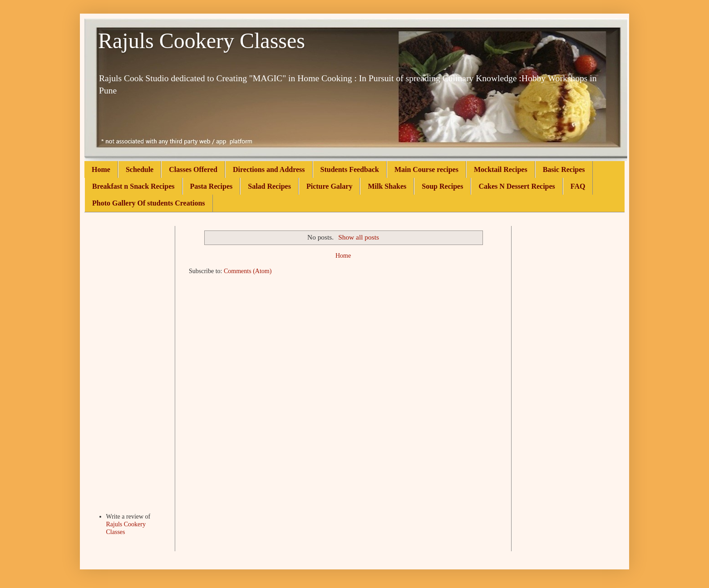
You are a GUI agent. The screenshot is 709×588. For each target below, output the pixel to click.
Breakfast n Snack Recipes (133, 186)
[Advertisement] (130, 362)
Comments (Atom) (248, 271)
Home (101, 169)
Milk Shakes (387, 186)
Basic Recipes (564, 169)
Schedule (140, 169)
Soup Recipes (442, 186)
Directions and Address (269, 169)
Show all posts (359, 237)
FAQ (578, 186)
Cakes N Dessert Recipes (517, 186)
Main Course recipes (426, 169)
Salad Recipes (269, 186)
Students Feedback (350, 169)
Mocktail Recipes (501, 169)
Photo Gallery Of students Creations (149, 203)
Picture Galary (329, 186)
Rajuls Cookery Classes (202, 41)
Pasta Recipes (212, 186)
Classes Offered (193, 169)
